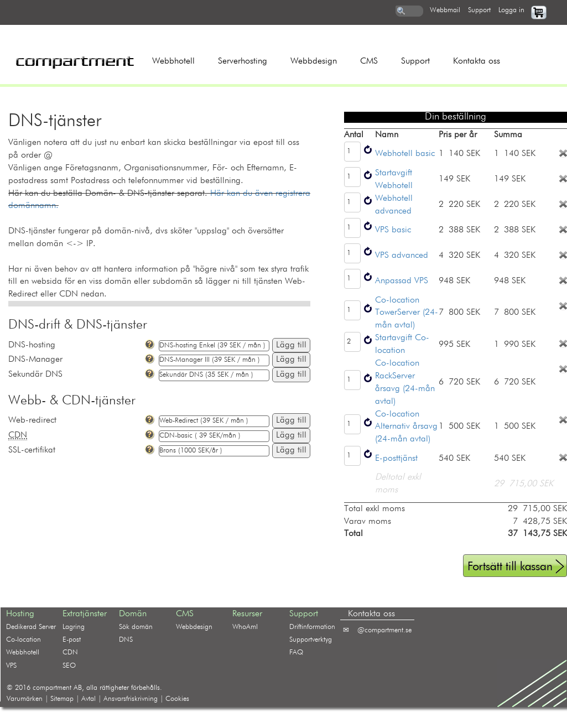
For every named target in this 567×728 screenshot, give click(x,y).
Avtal (89, 699)
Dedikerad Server (31, 627)
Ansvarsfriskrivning (131, 699)
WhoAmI (245, 627)
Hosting (20, 614)
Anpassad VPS (402, 281)
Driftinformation (312, 627)
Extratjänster (85, 614)
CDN (70, 652)
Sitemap (62, 699)
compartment (52, 688)
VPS (11, 666)
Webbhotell (173, 61)
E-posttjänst (396, 459)
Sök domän (136, 627)
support (479, 10)
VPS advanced (402, 256)
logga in (511, 10)
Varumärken (25, 699)
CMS (369, 61)
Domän (133, 614)
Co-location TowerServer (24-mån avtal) (407, 313)
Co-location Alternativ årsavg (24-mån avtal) (406, 427)
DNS (126, 640)
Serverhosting (243, 61)
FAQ (296, 652)
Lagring (74, 627)
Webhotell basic (405, 154)
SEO (69, 666)
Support (415, 61)
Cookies (177, 699)
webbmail (445, 10)
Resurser (247, 614)
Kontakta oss (477, 61)
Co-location (24, 640)
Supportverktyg (311, 640)
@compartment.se (384, 630)
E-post (72, 640)
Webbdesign (314, 61)
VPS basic (393, 230)
